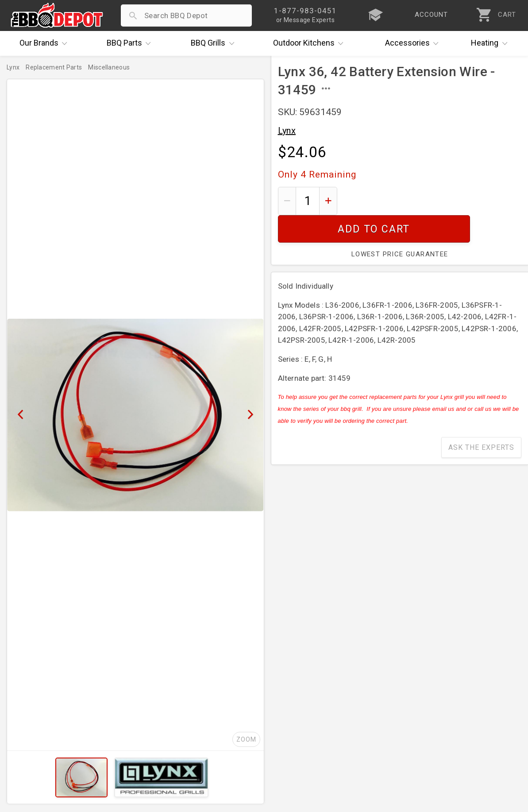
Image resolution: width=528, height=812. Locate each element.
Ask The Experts (481, 420)
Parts (131, 43)
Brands (46, 43)
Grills (215, 43)
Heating (491, 43)
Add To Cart (433, 201)
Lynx (287, 131)
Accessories (414, 43)
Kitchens (310, 43)
